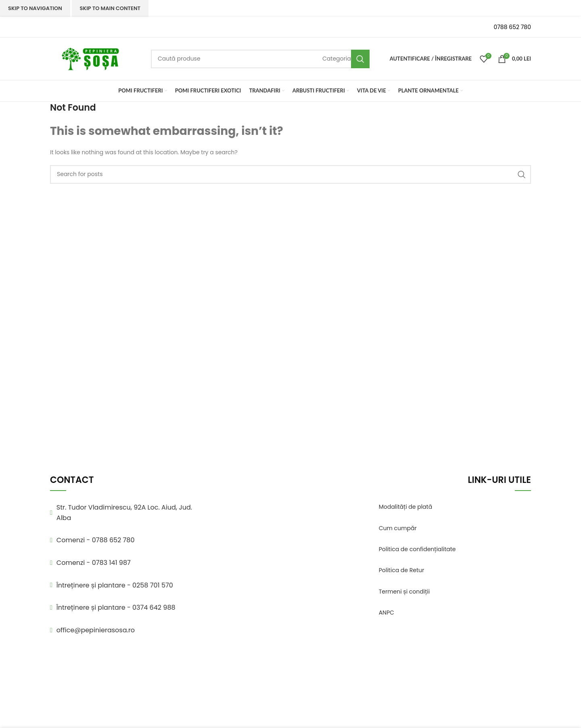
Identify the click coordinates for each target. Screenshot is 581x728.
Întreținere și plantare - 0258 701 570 (115, 585)
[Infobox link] (94, 27)
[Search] (260, 59)
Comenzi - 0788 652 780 (96, 540)
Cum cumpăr (398, 528)
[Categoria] (337, 59)
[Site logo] (90, 58)
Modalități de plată (405, 507)
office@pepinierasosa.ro (96, 630)
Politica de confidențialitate (417, 549)
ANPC (387, 613)
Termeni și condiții (404, 592)
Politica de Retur (402, 570)
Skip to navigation (35, 8)
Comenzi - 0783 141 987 (94, 563)
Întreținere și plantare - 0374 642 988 (116, 607)
